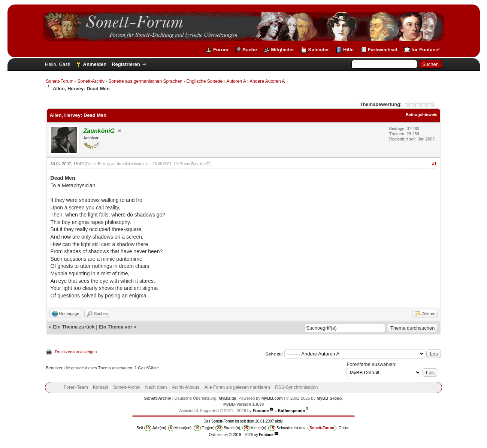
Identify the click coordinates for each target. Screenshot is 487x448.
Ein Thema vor (116, 327)
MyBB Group (329, 398)
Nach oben (156, 387)
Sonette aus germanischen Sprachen (145, 81)
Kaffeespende (291, 411)
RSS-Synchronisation (296, 387)
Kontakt (101, 387)
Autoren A (236, 81)
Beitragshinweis (421, 115)
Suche (250, 50)
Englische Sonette (204, 81)
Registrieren (126, 64)
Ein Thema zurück (74, 327)
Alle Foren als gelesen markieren (237, 387)
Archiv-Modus (186, 387)
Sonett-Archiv (91, 81)
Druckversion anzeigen (76, 352)
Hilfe (348, 50)
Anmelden (95, 64)
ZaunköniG (200, 164)
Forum (221, 50)
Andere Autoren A (267, 81)
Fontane (261, 411)
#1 (434, 164)
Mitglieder (283, 50)
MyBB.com (272, 398)
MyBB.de (228, 398)
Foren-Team (76, 387)
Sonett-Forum (60, 81)
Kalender (319, 50)
